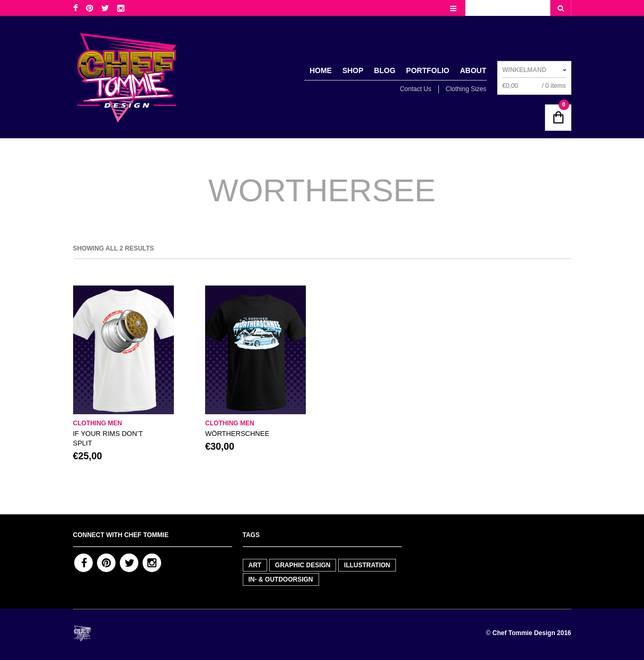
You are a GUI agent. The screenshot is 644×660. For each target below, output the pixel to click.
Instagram (152, 563)
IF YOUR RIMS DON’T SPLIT (108, 438)
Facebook (83, 563)
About (473, 70)
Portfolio (428, 70)
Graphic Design (303, 565)
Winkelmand (524, 70)
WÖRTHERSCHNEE (237, 434)
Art (255, 565)
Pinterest (106, 563)
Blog (385, 70)
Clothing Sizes (466, 89)
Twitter (129, 563)
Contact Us (415, 89)
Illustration (367, 565)
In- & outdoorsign (281, 579)
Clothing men (98, 423)
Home (321, 70)
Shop (353, 70)
